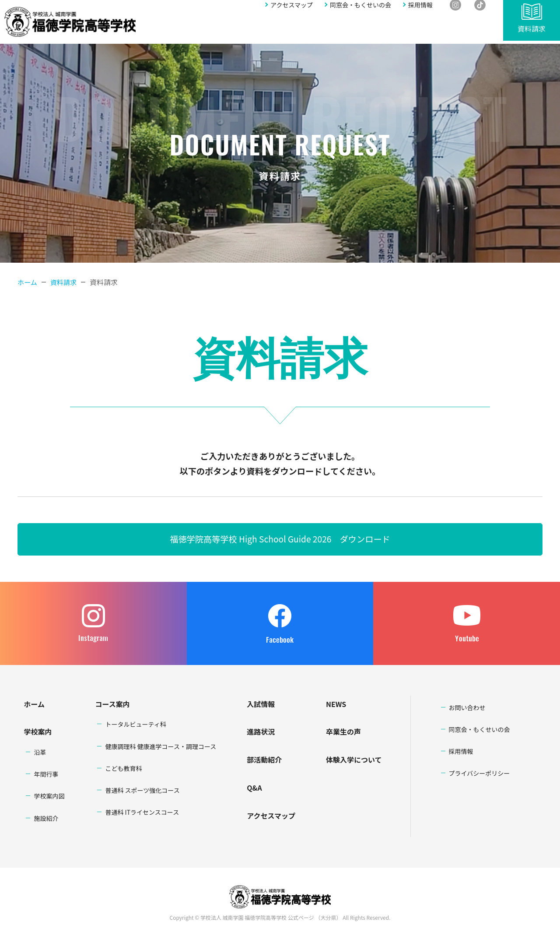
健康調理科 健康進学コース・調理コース (161, 747)
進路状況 (317, 29)
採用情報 (420, 12)
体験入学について (354, 761)
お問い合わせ (467, 29)
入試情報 (284, 29)
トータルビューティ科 (135, 725)
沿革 (40, 753)
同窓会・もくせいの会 (360, 12)
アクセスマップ (292, 12)
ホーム (28, 282)
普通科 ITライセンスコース (142, 813)
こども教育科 (123, 770)
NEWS (336, 705)
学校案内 (195, 29)
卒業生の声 (343, 733)
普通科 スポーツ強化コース (142, 792)
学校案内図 (49, 797)
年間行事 (46, 775)
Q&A (383, 29)
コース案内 (112, 705)
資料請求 (532, 32)
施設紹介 (46, 820)
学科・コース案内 (240, 29)
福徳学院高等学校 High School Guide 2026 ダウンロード (280, 540)
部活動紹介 (353, 29)
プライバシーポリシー (479, 774)
